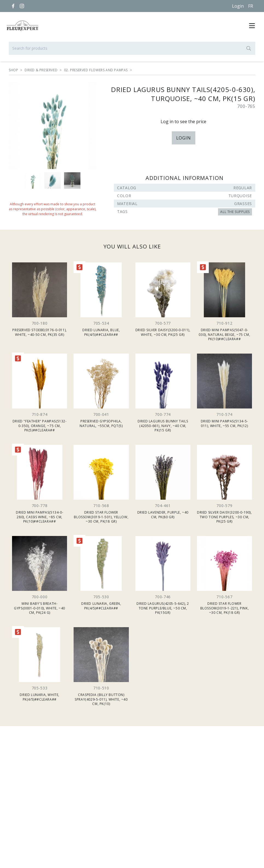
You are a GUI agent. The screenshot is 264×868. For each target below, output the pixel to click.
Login (238, 6)
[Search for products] (132, 48)
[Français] (251, 6)
